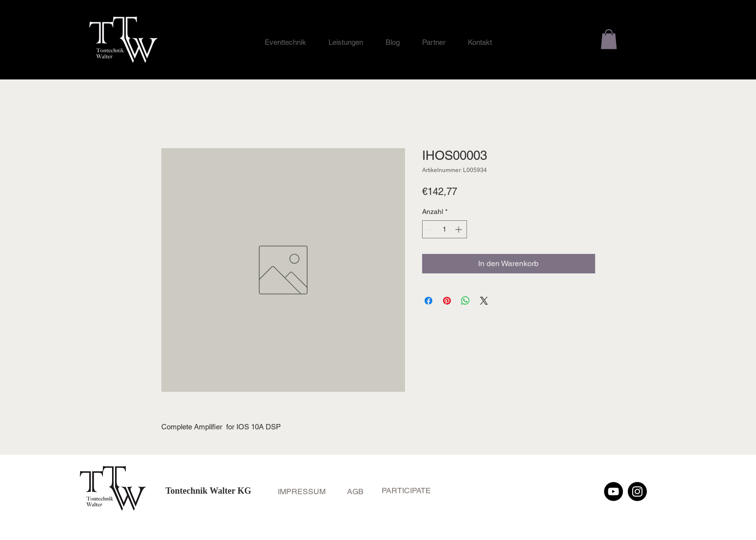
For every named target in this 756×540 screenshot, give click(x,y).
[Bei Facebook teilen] (428, 301)
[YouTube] (613, 492)
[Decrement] (430, 229)
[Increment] (459, 229)
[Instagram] (637, 492)
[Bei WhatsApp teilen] (465, 301)
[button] (609, 39)
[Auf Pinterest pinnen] (447, 301)
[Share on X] (484, 301)
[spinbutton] (445, 229)
